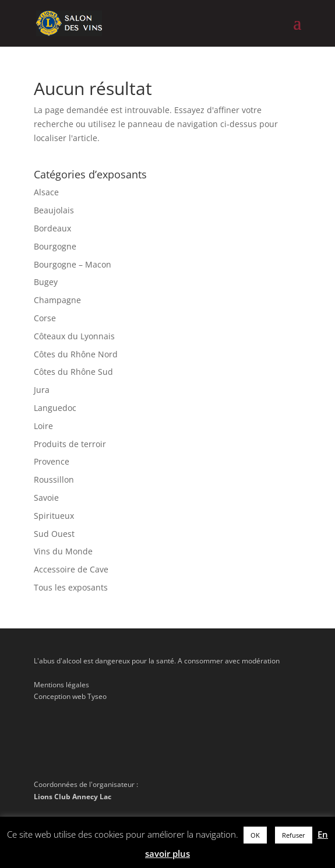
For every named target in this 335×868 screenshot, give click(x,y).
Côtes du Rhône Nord (76, 354)
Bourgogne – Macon (73, 264)
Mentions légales (61, 685)
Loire (43, 426)
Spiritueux (54, 516)
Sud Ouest (54, 534)
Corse (45, 318)
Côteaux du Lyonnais (74, 336)
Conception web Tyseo (70, 696)
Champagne (57, 300)
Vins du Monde (63, 551)
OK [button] (255, 835)
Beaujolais (54, 210)
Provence (52, 461)
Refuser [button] (294, 835)
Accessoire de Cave (71, 569)
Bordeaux (52, 228)
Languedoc (55, 408)
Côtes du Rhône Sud (73, 372)
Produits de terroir (70, 444)
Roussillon (54, 479)
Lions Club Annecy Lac (73, 797)
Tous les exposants (71, 587)
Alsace (46, 192)
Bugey (46, 282)
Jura (42, 390)
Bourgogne (55, 246)
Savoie (46, 498)
